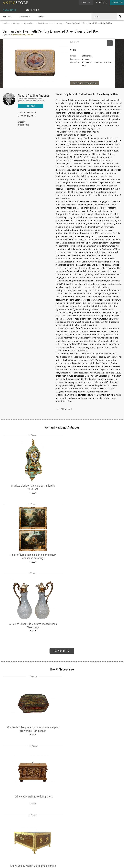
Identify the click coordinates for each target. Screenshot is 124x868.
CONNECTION (117, 2)
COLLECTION (23, 125)
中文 (105, 2)
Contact (98, 845)
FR (97, 2)
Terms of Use (48, 863)
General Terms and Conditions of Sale (68, 863)
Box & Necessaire (44, 23)
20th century (58, 23)
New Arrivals (7, 16)
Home (97, 842)
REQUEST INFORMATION (85, 83)
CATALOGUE (10, 10)
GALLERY (22, 122)
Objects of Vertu (29, 23)
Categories (32, 841)
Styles (30, 844)
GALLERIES (33, 10)
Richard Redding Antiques (34, 95)
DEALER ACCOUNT (10, 838)
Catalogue (17, 23)
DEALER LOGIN (11, 844)
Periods (30, 848)
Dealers (56, 841)
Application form (11, 850)
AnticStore (6, 23)
